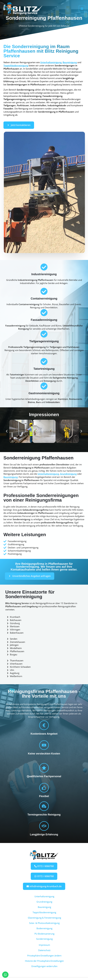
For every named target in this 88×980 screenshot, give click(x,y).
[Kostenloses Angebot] (44, 725)
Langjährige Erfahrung (44, 834)
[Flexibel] (44, 788)
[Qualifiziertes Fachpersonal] (44, 768)
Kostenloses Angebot (44, 734)
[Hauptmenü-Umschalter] (82, 9)
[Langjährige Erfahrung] (44, 826)
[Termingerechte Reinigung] (44, 806)
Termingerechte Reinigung (44, 815)
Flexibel (44, 796)
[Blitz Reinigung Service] (25, 9)
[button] (7, 431)
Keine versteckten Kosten (44, 754)
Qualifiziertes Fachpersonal (44, 776)
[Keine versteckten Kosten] (44, 745)
